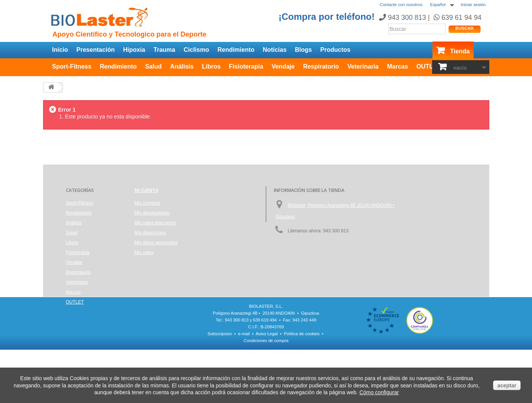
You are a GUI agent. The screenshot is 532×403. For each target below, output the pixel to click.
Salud (154, 66)
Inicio (60, 50)
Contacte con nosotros (401, 5)
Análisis (182, 66)
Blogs (303, 50)
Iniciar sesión (473, 5)
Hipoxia (134, 50)
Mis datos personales (156, 243)
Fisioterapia (246, 66)
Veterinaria (363, 66)
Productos (335, 50)
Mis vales (144, 253)
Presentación (95, 50)
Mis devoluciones (152, 213)
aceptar (507, 385)
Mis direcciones (150, 233)
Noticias (275, 50)
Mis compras (148, 203)
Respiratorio (321, 66)
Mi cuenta (146, 190)
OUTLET (429, 66)
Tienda (460, 51)
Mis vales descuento (155, 223)
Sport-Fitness (72, 66)
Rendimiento (236, 50)
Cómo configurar (379, 392)
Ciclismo (196, 50)
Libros (211, 66)
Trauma (165, 50)
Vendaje (283, 66)
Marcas (398, 66)
